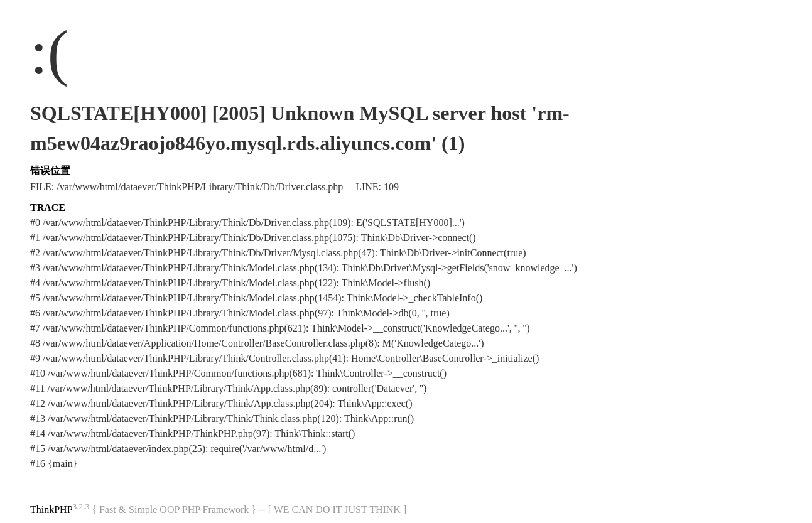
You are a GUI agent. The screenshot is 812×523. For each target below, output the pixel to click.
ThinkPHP (51, 510)
